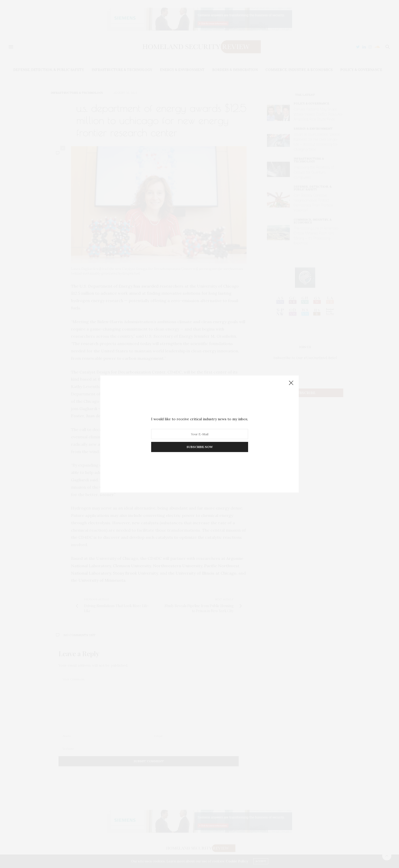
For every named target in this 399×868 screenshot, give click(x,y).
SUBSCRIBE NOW (200, 447)
